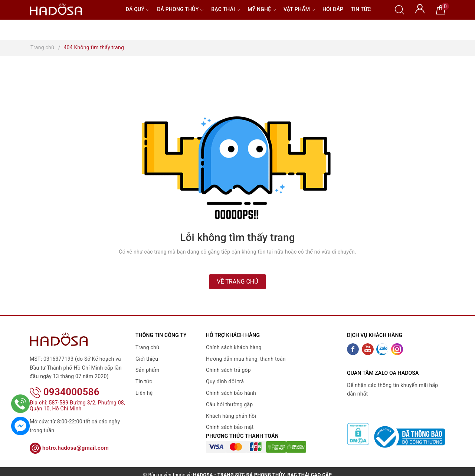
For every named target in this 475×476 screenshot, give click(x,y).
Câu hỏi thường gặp (229, 404)
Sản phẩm (148, 370)
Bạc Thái (226, 10)
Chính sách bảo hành (231, 393)
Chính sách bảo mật (230, 427)
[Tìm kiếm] (399, 9)
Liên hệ (144, 393)
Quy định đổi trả (225, 381)
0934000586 (65, 382)
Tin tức (361, 9)
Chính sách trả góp (228, 370)
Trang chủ (147, 347)
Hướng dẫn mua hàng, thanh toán (246, 359)
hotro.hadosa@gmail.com (69, 438)
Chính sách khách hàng (234, 347)
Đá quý (137, 10)
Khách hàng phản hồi (231, 416)
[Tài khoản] (420, 8)
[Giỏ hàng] (441, 9)
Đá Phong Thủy (180, 10)
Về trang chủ (237, 282)
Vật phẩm (299, 10)
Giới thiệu (147, 359)
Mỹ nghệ (262, 10)
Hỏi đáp (333, 9)
